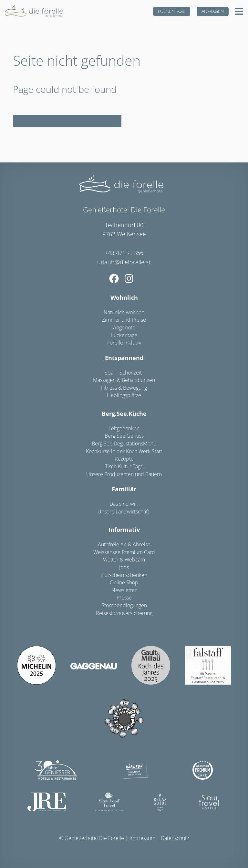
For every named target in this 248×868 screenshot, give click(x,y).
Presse (124, 598)
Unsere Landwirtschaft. (124, 512)
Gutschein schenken (124, 575)
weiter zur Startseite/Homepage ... (67, 121)
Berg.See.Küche (124, 414)
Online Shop (124, 582)
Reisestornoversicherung (124, 613)
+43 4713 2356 (124, 253)
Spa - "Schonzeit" (124, 373)
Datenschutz (175, 838)
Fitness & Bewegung (124, 388)
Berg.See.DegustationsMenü (124, 444)
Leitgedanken (124, 428)
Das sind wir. (124, 504)
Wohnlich (124, 297)
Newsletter (124, 590)
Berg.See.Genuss (124, 436)
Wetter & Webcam (124, 560)
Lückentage (172, 11)
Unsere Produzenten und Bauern (124, 474)
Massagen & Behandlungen (124, 380)
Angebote (124, 327)
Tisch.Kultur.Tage (124, 466)
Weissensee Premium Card (124, 552)
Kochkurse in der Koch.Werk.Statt (124, 451)
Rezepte (124, 459)
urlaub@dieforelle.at (124, 262)
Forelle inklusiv (124, 343)
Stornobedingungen (124, 605)
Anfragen (213, 11)
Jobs (124, 567)
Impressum (142, 838)
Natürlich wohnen (124, 312)
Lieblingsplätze (124, 395)
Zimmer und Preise (124, 320)
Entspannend (124, 358)
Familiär (124, 489)
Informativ (124, 530)
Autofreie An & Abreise (124, 544)
